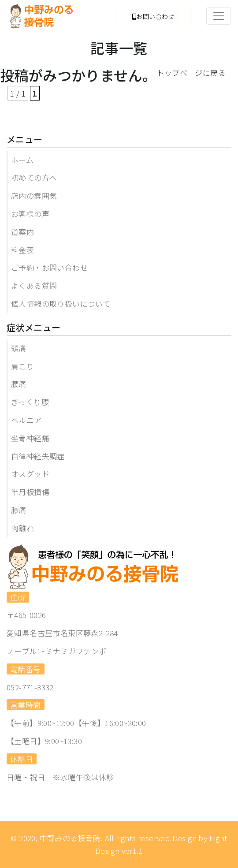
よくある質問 (34, 285)
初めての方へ (34, 177)
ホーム (22, 160)
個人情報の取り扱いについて (61, 304)
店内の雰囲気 (34, 196)
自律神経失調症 (38, 456)
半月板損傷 (30, 492)
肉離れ (22, 528)
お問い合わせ (153, 16)
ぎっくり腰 (30, 402)
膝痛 (19, 510)
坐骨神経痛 (30, 438)
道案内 (22, 232)
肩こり (22, 366)
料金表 (22, 250)
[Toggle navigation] (219, 16)
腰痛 (19, 384)
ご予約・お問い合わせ (49, 267)
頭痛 (19, 348)
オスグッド (30, 474)
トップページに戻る (191, 73)
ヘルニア (26, 420)
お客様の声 (30, 214)
